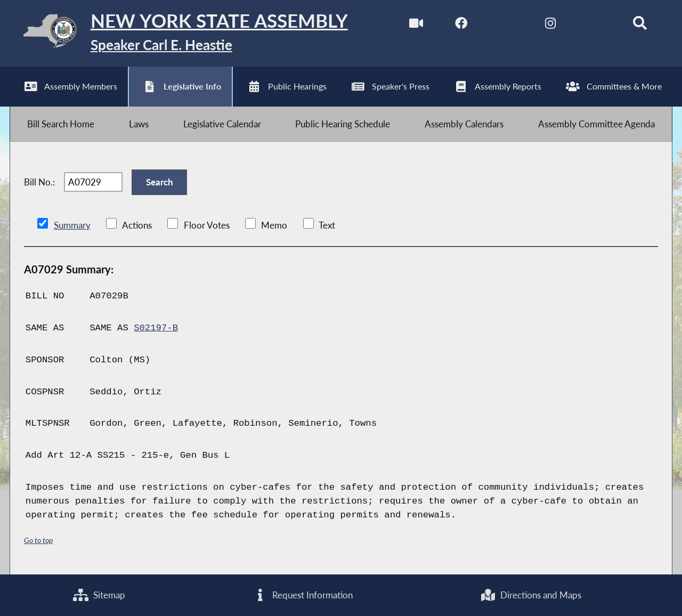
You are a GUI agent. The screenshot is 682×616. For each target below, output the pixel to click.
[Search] (640, 26)
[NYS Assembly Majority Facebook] (461, 26)
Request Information (303, 595)
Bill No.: (39, 182)
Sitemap (99, 595)
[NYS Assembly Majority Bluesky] (595, 26)
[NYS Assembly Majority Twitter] (506, 26)
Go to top (38, 540)
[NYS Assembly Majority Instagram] (550, 26)
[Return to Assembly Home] (179, 33)
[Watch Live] (416, 26)
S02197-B (156, 328)
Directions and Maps (531, 595)
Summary (72, 225)
